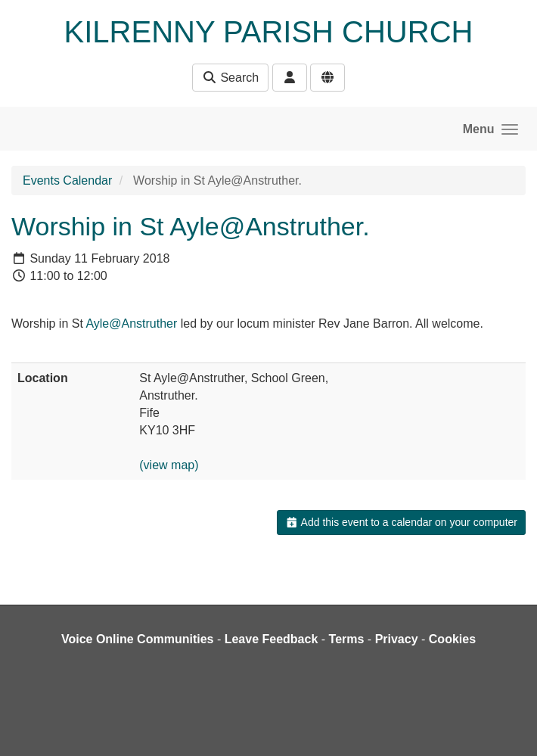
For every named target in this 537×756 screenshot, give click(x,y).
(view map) (169, 465)
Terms (347, 639)
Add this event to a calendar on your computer (401, 522)
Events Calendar (67, 180)
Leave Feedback (272, 639)
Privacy (397, 639)
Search (230, 78)
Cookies (452, 639)
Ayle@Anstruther (131, 324)
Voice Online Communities (138, 639)
